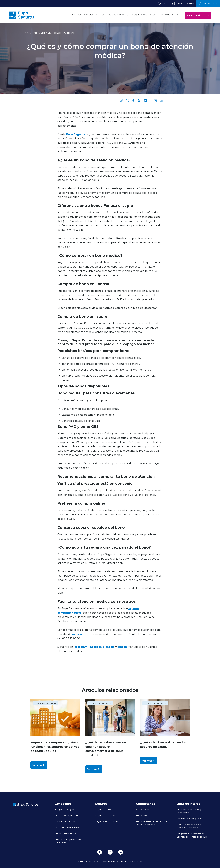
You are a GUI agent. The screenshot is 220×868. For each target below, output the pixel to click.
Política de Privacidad (88, 861)
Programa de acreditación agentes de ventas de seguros (192, 835)
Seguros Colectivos (105, 815)
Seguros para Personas (85, 15)
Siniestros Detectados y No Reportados (191, 811)
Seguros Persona (104, 809)
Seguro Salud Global (144, 15)
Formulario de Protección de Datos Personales (151, 823)
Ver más (39, 765)
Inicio (36, 33)
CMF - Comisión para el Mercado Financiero (189, 826)
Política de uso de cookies (114, 861)
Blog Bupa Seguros (65, 809)
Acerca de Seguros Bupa (68, 815)
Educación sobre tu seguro (61, 33)
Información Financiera (67, 827)
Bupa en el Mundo (65, 821)
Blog (43, 33)
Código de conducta (66, 833)
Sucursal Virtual (198, 15)
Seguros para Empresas (115, 15)
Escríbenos (142, 815)
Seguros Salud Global (107, 821)
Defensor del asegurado (189, 819)
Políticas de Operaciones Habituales (68, 841)
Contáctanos (136, 861)
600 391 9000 (143, 809)
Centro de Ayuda (168, 15)
